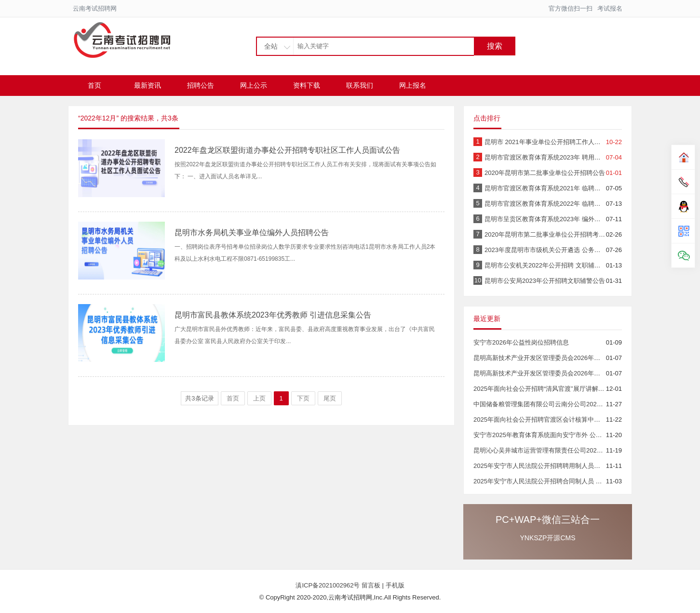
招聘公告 (201, 85)
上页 (259, 398)
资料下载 (307, 85)
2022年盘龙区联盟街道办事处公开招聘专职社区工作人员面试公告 (287, 150)
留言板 (371, 585)
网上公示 (254, 85)
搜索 (495, 46)
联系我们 (360, 85)
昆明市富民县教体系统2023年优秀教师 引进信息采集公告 (273, 315)
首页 (94, 85)
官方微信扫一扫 (571, 8)
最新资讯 (148, 85)
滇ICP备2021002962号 (329, 585)
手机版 (395, 585)
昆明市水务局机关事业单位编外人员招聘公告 (252, 233)
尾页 (330, 398)
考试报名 (610, 8)
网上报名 (413, 85)
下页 (303, 398)
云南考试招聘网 (95, 8)
